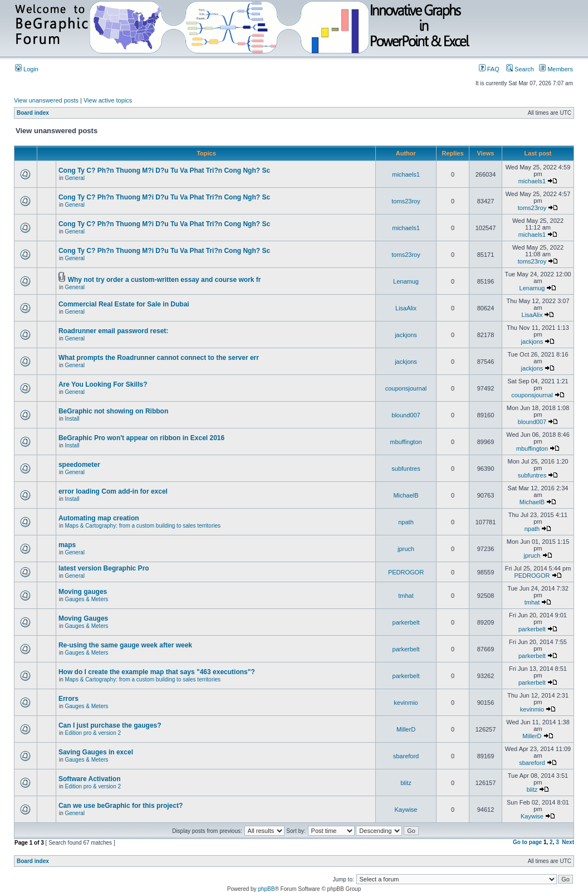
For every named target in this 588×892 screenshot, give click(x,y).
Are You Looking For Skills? (103, 384)
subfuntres (406, 469)
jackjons (406, 335)
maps (67, 545)
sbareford (406, 756)
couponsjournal (406, 388)
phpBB (266, 889)
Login (27, 69)
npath (406, 522)
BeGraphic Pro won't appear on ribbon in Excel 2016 (141, 438)
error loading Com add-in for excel (113, 491)
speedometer (79, 465)
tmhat (406, 596)
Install (72, 419)
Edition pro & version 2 (93, 733)
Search (520, 69)
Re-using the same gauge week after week (125, 645)
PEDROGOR (406, 572)
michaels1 (406, 174)
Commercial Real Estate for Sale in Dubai (124, 304)
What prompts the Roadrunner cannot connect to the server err (159, 358)
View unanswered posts (46, 100)
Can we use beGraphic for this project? (121, 806)
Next (568, 842)
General (75, 178)
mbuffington (406, 442)
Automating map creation (99, 518)
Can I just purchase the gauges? (110, 725)
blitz (406, 783)
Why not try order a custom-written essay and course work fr (165, 280)
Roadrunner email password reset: (113, 331)
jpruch (406, 549)
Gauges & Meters (86, 599)
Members (556, 69)
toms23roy (406, 201)
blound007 (406, 415)
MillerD (406, 729)
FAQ (489, 69)
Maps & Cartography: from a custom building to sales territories (143, 526)
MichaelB (406, 495)
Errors (68, 699)
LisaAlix (406, 308)
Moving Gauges (83, 618)
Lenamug (406, 281)
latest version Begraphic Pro (104, 568)
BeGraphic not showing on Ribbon (113, 411)
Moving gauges (83, 592)
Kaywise (406, 810)
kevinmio (406, 703)
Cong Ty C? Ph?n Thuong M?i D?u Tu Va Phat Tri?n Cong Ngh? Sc (164, 170)
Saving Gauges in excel (96, 752)
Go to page (527, 842)
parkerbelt (406, 622)
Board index (33, 113)
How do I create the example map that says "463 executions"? (157, 672)
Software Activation (90, 779)
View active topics (108, 100)
